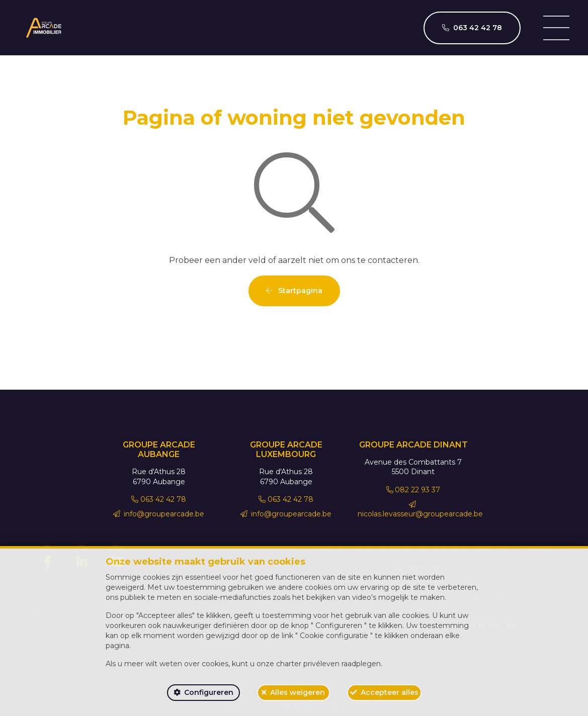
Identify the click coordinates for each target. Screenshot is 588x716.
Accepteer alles (390, 692)
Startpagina (294, 291)
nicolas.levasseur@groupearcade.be (420, 510)
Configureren (209, 692)
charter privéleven (308, 664)
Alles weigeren (298, 692)
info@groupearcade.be (159, 514)
